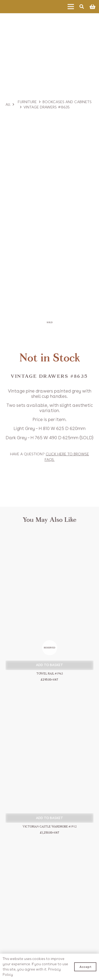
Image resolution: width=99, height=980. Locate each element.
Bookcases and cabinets (67, 102)
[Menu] (71, 7)
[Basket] (92, 7)
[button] (49, 665)
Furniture (27, 102)
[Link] (20, 7)
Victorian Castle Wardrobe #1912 (50, 827)
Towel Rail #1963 (50, 674)
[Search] (82, 7)
